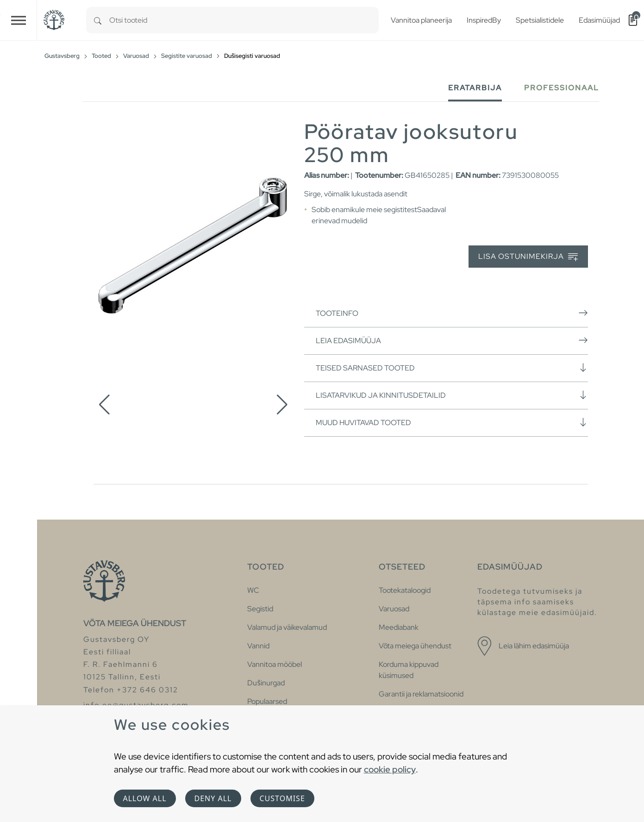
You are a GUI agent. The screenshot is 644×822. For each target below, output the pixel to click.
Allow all (145, 798)
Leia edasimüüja (452, 340)
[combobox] (244, 20)
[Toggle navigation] (19, 20)
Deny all (213, 798)
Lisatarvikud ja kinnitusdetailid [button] (452, 395)
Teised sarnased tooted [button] (452, 368)
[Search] (98, 20)
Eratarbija (475, 88)
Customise (282, 798)
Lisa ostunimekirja (528, 257)
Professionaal (562, 88)
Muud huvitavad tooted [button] (452, 422)
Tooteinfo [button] (452, 313)
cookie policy (390, 769)
